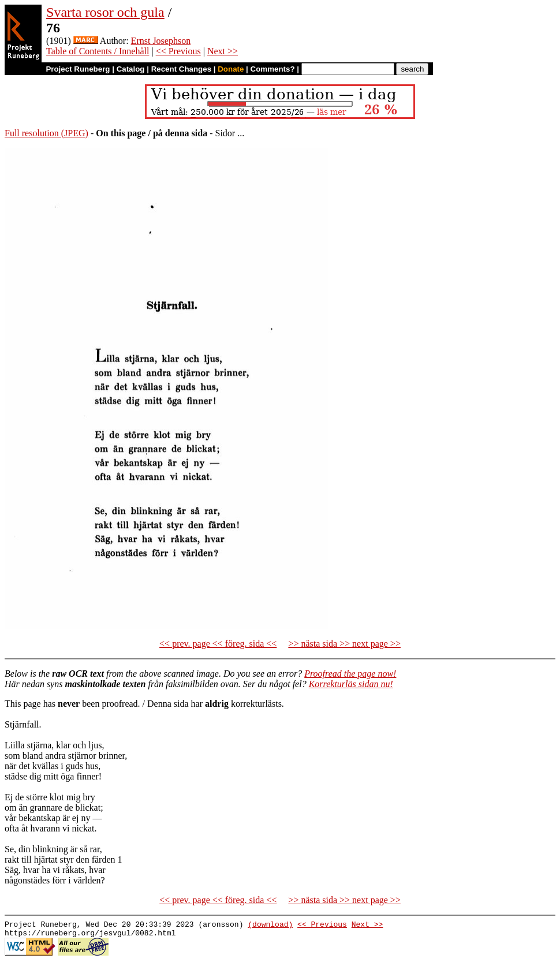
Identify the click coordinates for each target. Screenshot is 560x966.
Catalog (131, 69)
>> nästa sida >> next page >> (344, 644)
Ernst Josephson (161, 41)
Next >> (223, 51)
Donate (231, 69)
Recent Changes (181, 69)
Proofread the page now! (350, 674)
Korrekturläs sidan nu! (351, 684)
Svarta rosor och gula (105, 12)
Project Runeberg (78, 69)
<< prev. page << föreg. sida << (218, 644)
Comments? (273, 69)
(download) (270, 926)
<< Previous (178, 51)
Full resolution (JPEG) (46, 133)
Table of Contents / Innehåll (98, 51)
